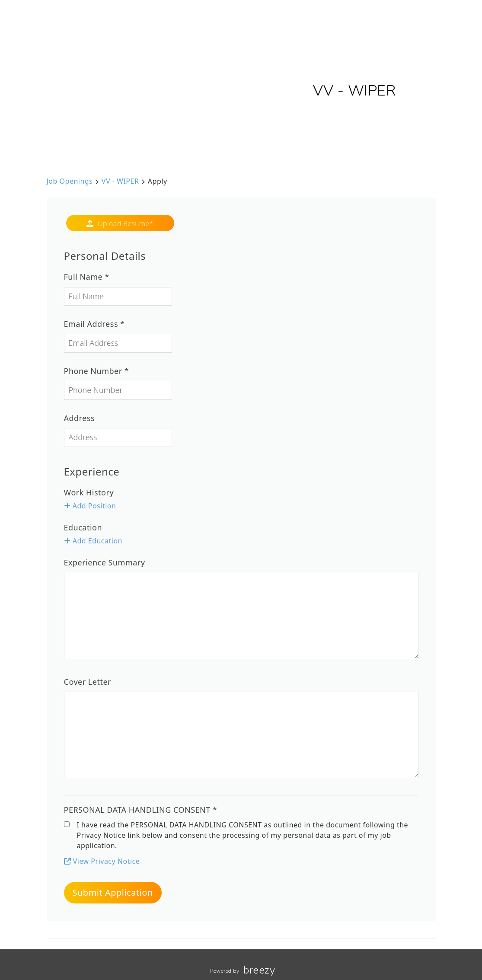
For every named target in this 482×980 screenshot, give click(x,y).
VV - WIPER (120, 181)
